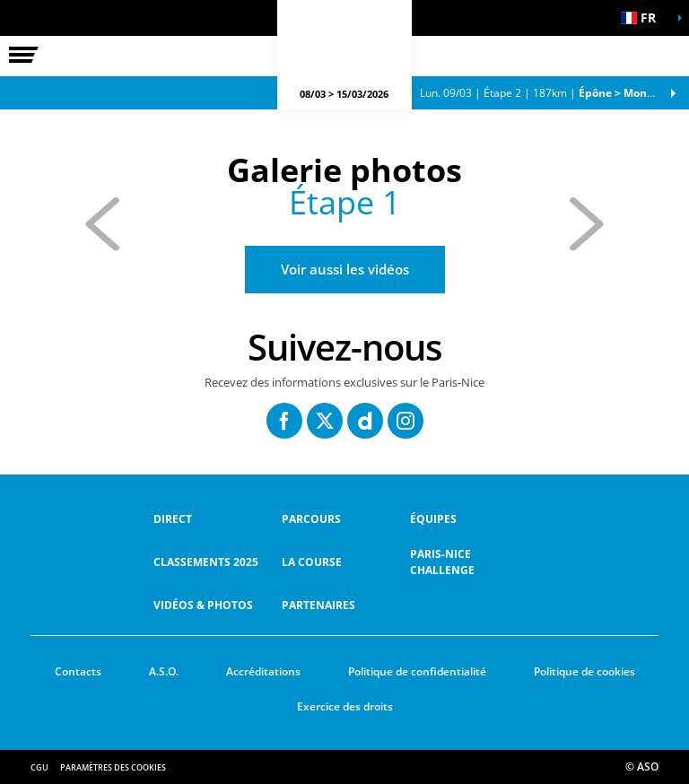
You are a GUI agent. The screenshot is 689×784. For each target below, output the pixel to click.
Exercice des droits (345, 706)
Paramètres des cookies (113, 767)
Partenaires (318, 605)
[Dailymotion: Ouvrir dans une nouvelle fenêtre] (365, 421)
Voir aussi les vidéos (345, 269)
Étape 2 (549, 93)
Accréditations (263, 671)
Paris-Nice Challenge (442, 562)
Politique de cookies (584, 671)
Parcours (311, 519)
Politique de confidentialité (417, 671)
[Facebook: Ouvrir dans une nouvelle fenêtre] (284, 421)
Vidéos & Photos (203, 605)
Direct (173, 519)
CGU (39, 767)
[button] (644, 18)
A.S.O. (164, 671)
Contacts (78, 671)
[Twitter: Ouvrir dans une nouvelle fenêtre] (325, 421)
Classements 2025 (206, 562)
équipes (433, 519)
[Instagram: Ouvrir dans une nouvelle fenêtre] (406, 421)
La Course (312, 562)
